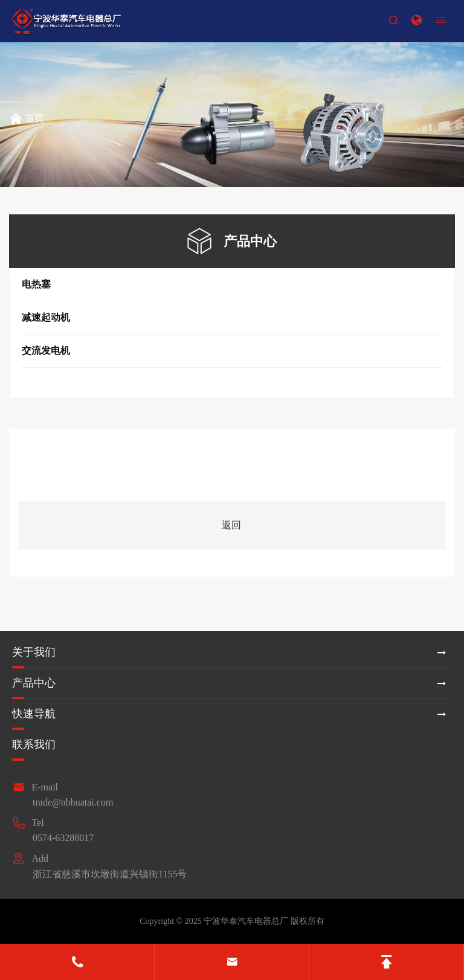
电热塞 (36, 284)
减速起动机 (46, 317)
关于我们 (34, 652)
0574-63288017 (63, 838)
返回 (231, 525)
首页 (34, 118)
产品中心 (34, 683)
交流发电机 (46, 351)
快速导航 (34, 714)
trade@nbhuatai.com (73, 802)
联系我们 (34, 745)
